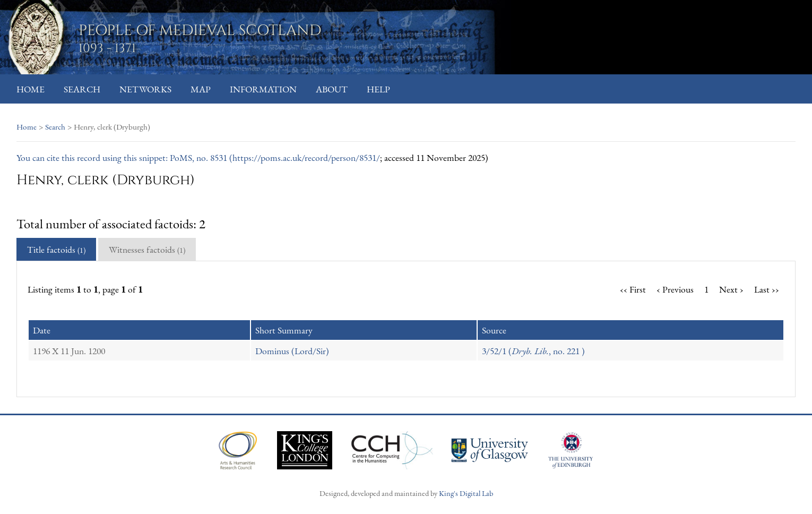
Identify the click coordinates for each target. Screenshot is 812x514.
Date (42, 330)
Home (31, 89)
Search (82, 89)
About (332, 89)
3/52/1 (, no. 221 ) (533, 351)
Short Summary (284, 330)
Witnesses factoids (147, 249)
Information (263, 89)
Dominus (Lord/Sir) (292, 351)
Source (494, 330)
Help (378, 89)
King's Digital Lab (466, 493)
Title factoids (56, 249)
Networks (145, 89)
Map (201, 89)
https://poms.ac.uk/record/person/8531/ (306, 157)
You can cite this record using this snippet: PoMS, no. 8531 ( (124, 157)
